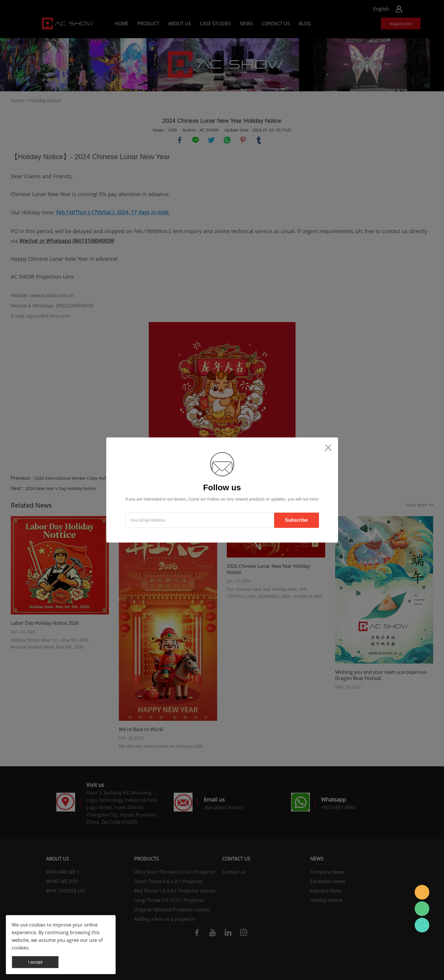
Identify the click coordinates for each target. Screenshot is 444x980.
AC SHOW (422, 892)
